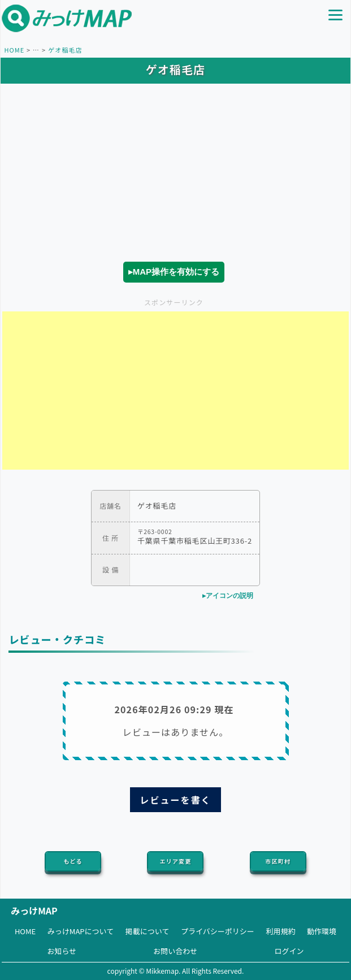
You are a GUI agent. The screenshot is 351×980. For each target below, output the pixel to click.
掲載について (148, 931)
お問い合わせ (175, 951)
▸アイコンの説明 (228, 596)
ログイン (289, 951)
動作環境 (322, 931)
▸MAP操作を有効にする (174, 272)
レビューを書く (175, 800)
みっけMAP (34, 910)
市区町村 (278, 861)
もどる (73, 861)
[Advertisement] (175, 391)
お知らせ (62, 951)
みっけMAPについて (81, 931)
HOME (14, 50)
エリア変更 (176, 861)
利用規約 (280, 931)
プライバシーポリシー (218, 931)
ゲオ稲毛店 (65, 50)
